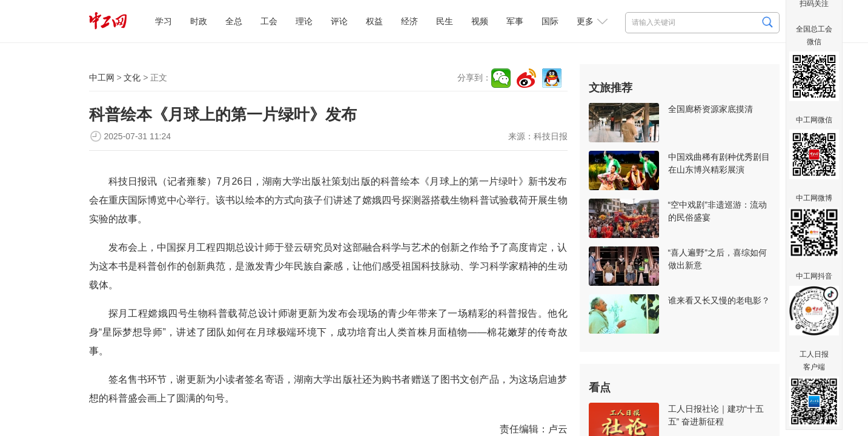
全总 (234, 21)
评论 (339, 21)
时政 (199, 21)
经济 (409, 21)
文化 (132, 78)
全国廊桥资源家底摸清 (711, 109)
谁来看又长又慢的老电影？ (719, 300)
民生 (445, 21)
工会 (269, 21)
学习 (164, 21)
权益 (374, 21)
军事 (515, 21)
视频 (480, 21)
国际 (550, 21)
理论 (304, 21)
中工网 (102, 78)
